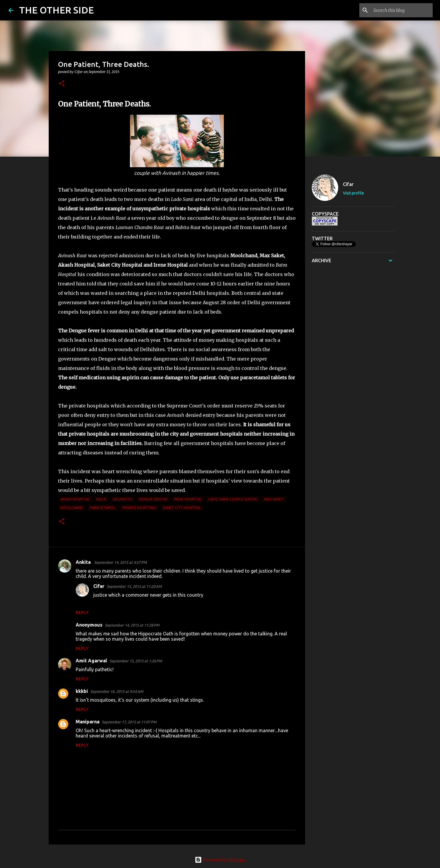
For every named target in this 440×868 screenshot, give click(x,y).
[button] (62, 84)
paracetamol (103, 508)
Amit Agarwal (91, 661)
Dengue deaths (153, 499)
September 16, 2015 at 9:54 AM (117, 691)
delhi (101, 499)
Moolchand (72, 508)
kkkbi (82, 691)
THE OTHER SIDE (56, 10)
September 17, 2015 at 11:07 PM (129, 722)
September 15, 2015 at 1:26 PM (136, 661)
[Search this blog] (402, 10)
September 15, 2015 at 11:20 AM (134, 586)
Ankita (84, 562)
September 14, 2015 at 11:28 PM (132, 625)
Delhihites (122, 499)
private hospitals (139, 508)
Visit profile (353, 193)
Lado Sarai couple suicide (233, 499)
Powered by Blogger (220, 860)
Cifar (99, 586)
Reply (82, 612)
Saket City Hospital (182, 508)
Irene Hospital (188, 499)
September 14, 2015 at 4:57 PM (120, 562)
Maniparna (88, 722)
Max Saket (274, 499)
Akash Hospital (75, 499)
